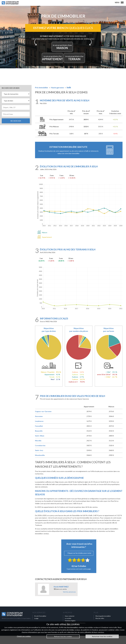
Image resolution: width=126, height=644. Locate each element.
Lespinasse (39, 429)
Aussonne (39, 425)
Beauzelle (39, 439)
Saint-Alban (40, 444)
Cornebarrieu (40, 454)
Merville (38, 449)
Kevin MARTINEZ (61, 595)
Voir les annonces (69, 600)
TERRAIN (73, 64)
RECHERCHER (16, 129)
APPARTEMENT (54, 64)
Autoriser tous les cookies (102, 636)
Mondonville (40, 464)
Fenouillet (39, 434)
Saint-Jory (39, 459)
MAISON (62, 50)
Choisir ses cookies (24, 636)
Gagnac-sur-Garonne (43, 420)
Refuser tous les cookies (63, 636)
